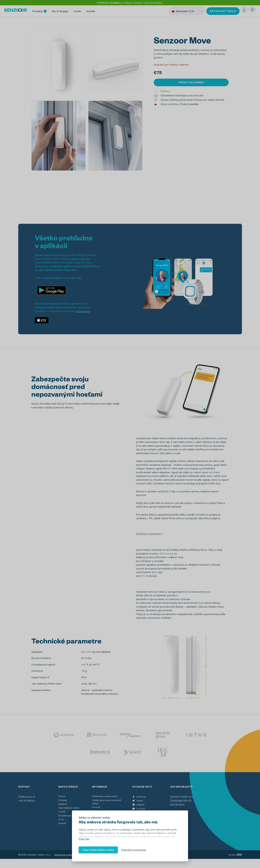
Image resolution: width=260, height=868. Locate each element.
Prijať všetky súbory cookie (98, 850)
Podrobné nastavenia (134, 850)
